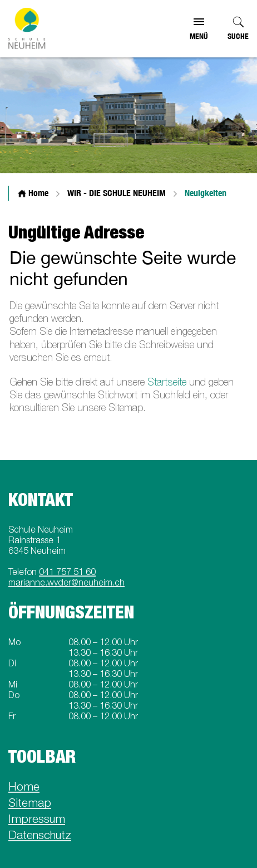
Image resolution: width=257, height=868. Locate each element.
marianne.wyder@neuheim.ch (66, 582)
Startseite (167, 382)
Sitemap (30, 802)
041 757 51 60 (67, 572)
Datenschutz (40, 835)
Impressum (37, 818)
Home (24, 786)
